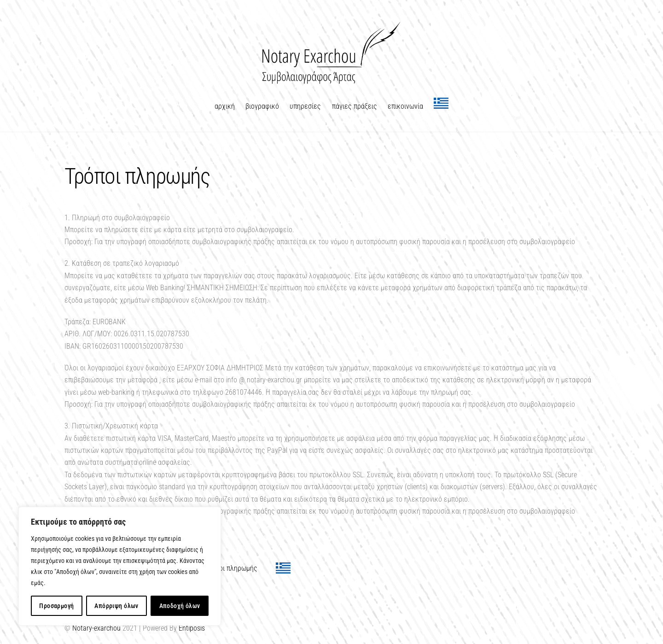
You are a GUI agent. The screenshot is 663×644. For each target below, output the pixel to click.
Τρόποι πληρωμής (231, 568)
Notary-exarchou (96, 628)
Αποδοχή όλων (180, 606)
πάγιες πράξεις (355, 106)
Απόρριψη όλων (116, 606)
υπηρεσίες (305, 106)
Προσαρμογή (56, 606)
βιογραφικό (262, 106)
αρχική (225, 106)
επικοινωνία (405, 106)
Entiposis (192, 628)
